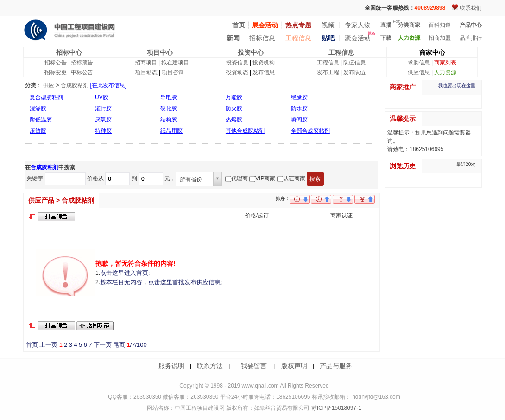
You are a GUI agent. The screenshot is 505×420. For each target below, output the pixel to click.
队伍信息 (354, 63)
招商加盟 (440, 38)
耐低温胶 (41, 120)
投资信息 (237, 63)
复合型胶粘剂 (46, 97)
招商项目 (146, 63)
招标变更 (56, 72)
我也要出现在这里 (457, 86)
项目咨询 (173, 72)
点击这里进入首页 (124, 273)
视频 (328, 25)
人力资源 (445, 72)
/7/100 (136, 345)
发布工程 (328, 72)
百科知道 (440, 25)
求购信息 (419, 63)
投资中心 (251, 52)
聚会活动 (358, 38)
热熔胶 (234, 120)
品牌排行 (471, 38)
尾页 (119, 345)
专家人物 (358, 25)
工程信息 (298, 38)
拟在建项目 (175, 63)
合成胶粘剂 (75, 85)
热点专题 (298, 25)
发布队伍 (354, 72)
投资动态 (237, 72)
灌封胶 (103, 108)
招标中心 (69, 52)
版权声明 (294, 366)
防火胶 (234, 108)
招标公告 (56, 63)
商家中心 (432, 52)
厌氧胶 (103, 120)
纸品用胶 (171, 131)
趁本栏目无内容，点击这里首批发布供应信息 (160, 282)
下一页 (103, 345)
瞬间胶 (299, 120)
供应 (49, 85)
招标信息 (262, 38)
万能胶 (234, 97)
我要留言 (254, 366)
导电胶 (169, 97)
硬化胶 (169, 108)
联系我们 (471, 8)
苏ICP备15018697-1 (335, 408)
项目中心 (160, 52)
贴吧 (328, 38)
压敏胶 (38, 131)
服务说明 (171, 366)
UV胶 (102, 97)
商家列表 (445, 63)
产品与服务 (336, 366)
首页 (32, 345)
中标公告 (82, 72)
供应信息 (419, 72)
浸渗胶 (38, 108)
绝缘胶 (299, 97)
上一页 (48, 345)
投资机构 (264, 63)
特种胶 (103, 131)
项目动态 (146, 72)
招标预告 (82, 63)
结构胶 (169, 120)
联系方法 (210, 366)
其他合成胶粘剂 (245, 131)
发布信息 (264, 72)
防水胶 (299, 108)
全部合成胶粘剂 (310, 131)
